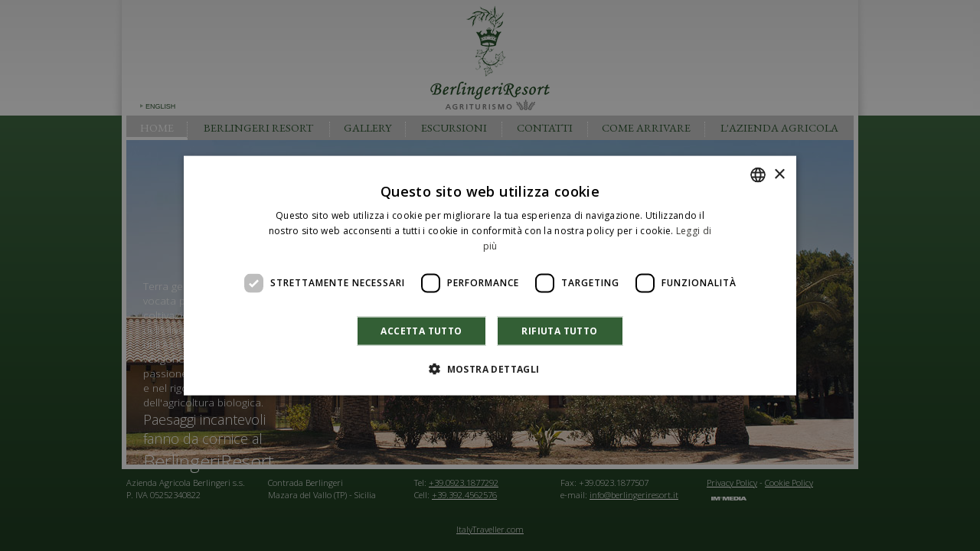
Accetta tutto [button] (421, 330)
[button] (490, 368)
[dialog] (490, 275)
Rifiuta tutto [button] (559, 330)
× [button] (779, 174)
